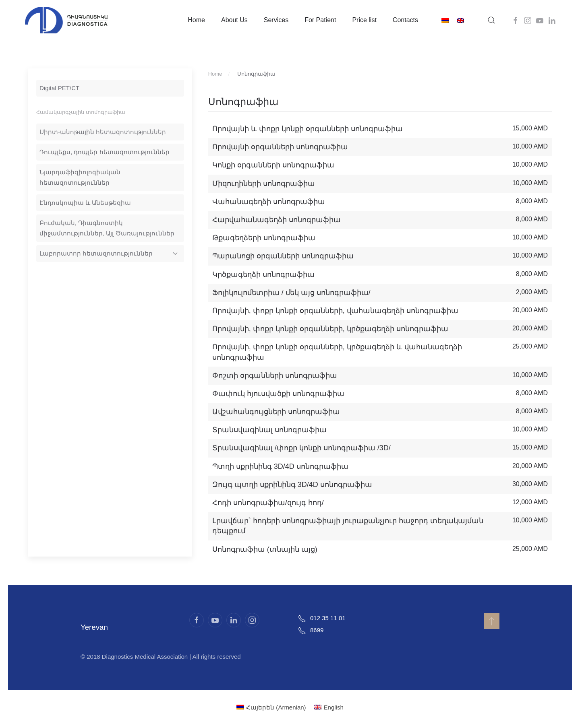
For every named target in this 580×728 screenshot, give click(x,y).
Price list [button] (364, 20)
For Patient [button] (320, 20)
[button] (491, 20)
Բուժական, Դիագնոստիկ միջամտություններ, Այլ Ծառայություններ (107, 228)
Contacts (405, 20)
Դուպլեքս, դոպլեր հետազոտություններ (105, 152)
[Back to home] (66, 20)
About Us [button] (234, 20)
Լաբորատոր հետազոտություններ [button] (109, 253)
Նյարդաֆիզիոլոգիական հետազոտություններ (80, 177)
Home (196, 20)
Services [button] (276, 20)
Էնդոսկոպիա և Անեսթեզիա (85, 203)
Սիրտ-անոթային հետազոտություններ (103, 132)
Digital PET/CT (59, 88)
